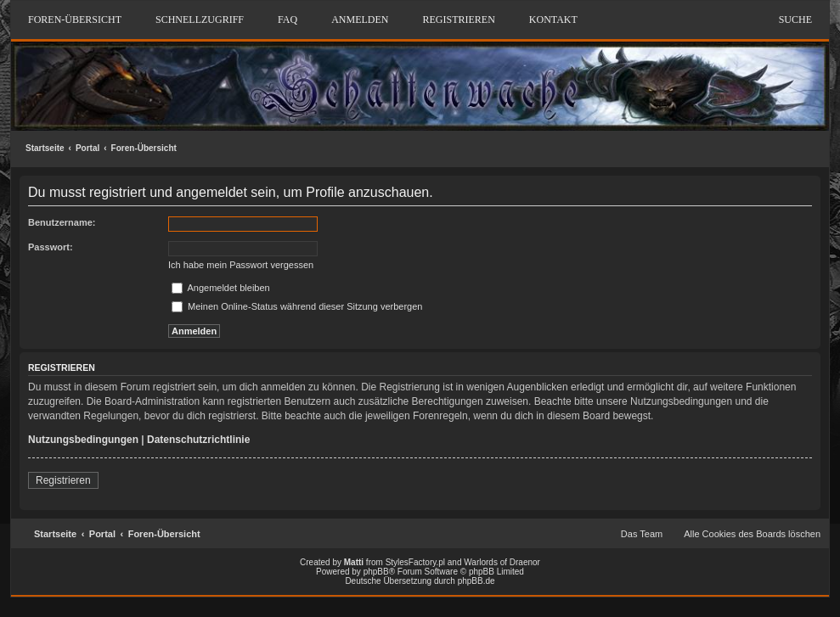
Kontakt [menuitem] (553, 20)
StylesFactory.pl (415, 562)
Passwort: (51, 247)
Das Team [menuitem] (642, 534)
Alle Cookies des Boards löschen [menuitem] (752, 534)
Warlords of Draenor (502, 562)
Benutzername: (62, 222)
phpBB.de (476, 581)
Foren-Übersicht (144, 148)
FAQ (288, 20)
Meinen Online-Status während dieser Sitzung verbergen (297, 306)
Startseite (45, 148)
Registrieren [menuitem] (458, 20)
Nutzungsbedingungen (83, 440)
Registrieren (63, 480)
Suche (795, 20)
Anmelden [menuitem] (360, 20)
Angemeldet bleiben (221, 288)
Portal (87, 148)
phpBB (376, 572)
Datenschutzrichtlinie (198, 440)
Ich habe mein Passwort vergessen (241, 265)
